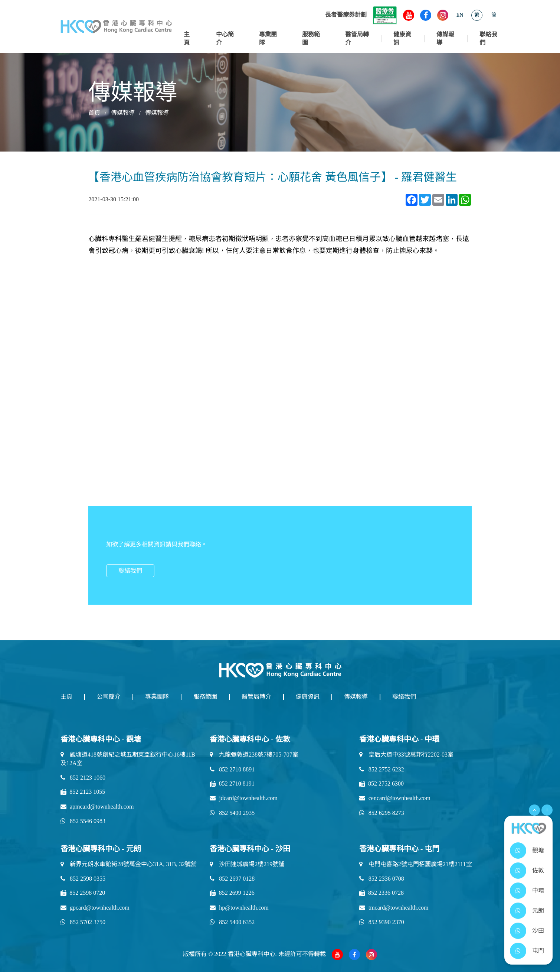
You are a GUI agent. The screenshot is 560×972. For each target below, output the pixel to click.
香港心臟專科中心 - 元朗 (101, 849)
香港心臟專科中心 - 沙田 (250, 849)
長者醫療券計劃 (361, 15)
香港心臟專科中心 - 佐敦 (250, 739)
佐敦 (538, 870)
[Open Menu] (534, 810)
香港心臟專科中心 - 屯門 (399, 849)
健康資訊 (402, 38)
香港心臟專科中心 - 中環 (399, 739)
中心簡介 (225, 38)
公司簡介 (109, 697)
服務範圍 (311, 38)
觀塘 (538, 850)
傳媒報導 (445, 38)
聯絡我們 (488, 38)
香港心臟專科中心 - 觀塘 (101, 739)
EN (460, 15)
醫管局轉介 (357, 38)
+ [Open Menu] (547, 810)
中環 (538, 890)
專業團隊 (268, 38)
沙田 (538, 931)
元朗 (538, 911)
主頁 (187, 38)
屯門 (538, 951)
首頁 (94, 113)
